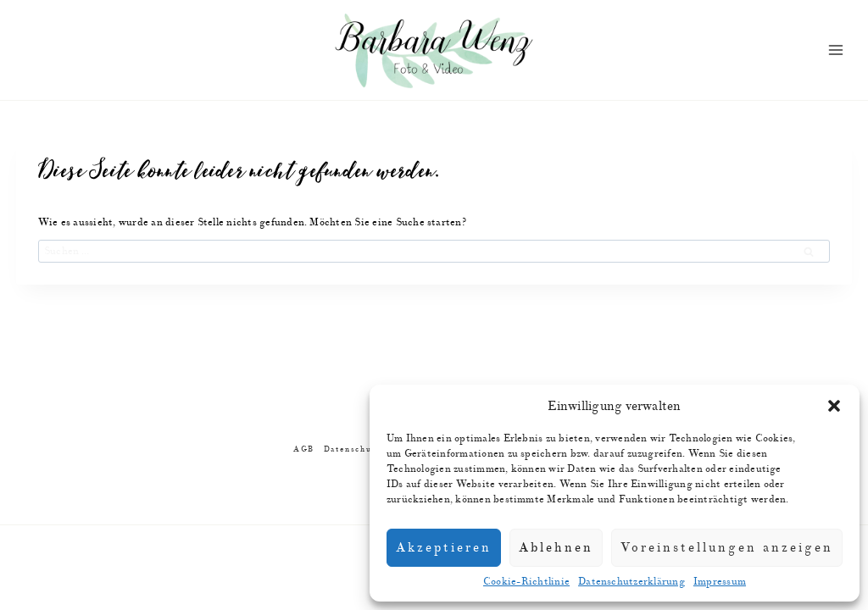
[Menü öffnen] (836, 50)
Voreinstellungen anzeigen (727, 548)
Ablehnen (556, 548)
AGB (304, 449)
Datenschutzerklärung (632, 582)
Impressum (720, 582)
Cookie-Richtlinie (526, 582)
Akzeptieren (444, 548)
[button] (834, 406)
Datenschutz (352, 449)
